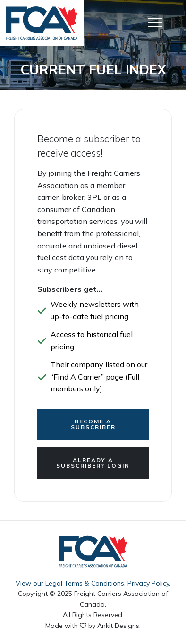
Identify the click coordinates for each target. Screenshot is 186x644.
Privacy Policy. (149, 583)
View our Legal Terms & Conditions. (71, 583)
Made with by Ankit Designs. (93, 626)
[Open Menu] (155, 23)
